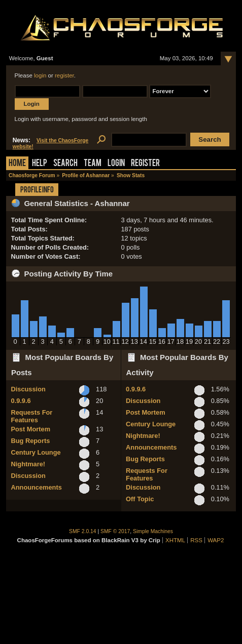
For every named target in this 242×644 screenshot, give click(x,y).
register (64, 75)
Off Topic (140, 499)
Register (145, 164)
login (40, 75)
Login (116, 164)
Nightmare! (28, 464)
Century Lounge (36, 452)
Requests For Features (32, 416)
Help (40, 164)
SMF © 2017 (115, 531)
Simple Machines (153, 531)
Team (93, 164)
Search (65, 164)
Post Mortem (31, 429)
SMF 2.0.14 (83, 531)
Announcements (37, 487)
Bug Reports (31, 441)
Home (17, 164)
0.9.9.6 (21, 401)
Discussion (28, 389)
